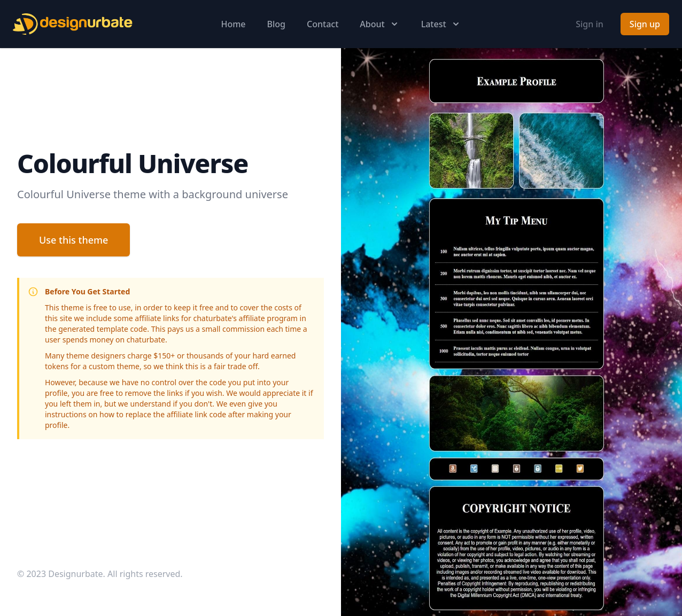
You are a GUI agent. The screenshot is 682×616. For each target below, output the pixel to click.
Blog (276, 24)
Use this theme (73, 240)
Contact (323, 24)
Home (233, 24)
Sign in (590, 24)
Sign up (645, 24)
